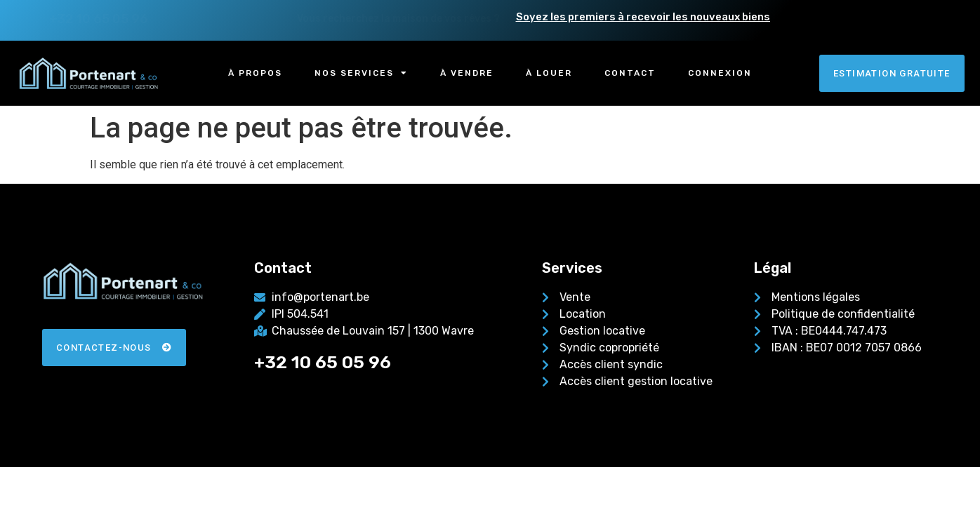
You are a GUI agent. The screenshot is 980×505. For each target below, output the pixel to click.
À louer (549, 73)
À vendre (467, 73)
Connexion (720, 73)
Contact (630, 73)
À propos (255, 73)
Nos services (361, 73)
